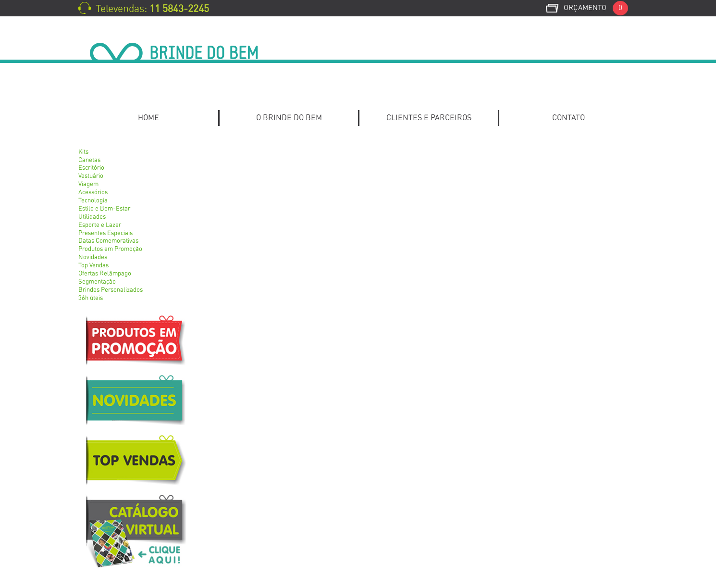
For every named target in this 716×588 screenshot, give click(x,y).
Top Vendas (93, 266)
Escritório (91, 168)
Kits (83, 152)
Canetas (89, 160)
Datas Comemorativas (108, 241)
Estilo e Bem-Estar (104, 209)
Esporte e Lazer (100, 225)
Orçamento (596, 8)
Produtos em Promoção (110, 249)
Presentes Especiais (105, 233)
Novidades (93, 257)
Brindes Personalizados (111, 290)
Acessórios (93, 193)
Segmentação (97, 282)
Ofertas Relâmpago (105, 274)
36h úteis (91, 298)
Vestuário (91, 176)
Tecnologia (93, 201)
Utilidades (92, 217)
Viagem (88, 184)
